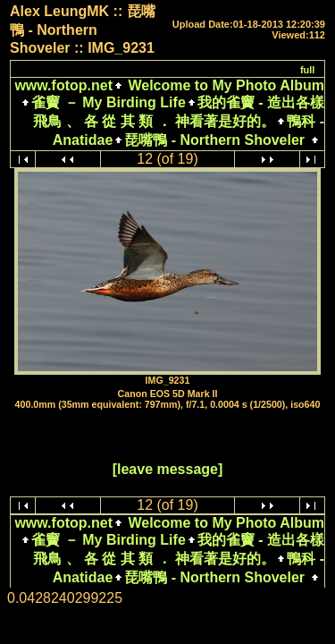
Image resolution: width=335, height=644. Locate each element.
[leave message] (168, 469)
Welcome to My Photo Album (224, 85)
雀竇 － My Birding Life (108, 102)
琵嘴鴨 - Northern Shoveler (214, 140)
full (308, 70)
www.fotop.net (63, 85)
